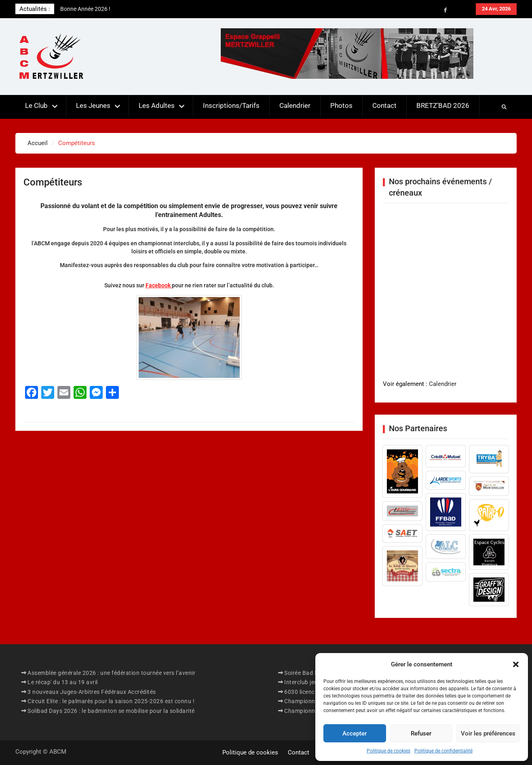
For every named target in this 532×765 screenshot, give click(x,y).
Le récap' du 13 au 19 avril (63, 682)
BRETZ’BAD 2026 (443, 105)
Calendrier (295, 105)
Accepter (355, 733)
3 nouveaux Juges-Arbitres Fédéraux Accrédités (92, 692)
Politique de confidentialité (443, 751)
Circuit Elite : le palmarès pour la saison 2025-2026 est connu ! (111, 701)
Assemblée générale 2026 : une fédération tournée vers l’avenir (111, 673)
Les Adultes (157, 105)
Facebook (159, 285)
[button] (516, 664)
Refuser (421, 733)
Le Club (36, 105)
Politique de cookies (388, 751)
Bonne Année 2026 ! (85, 9)
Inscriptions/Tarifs (231, 105)
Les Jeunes (93, 105)
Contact (384, 105)
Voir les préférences (488, 733)
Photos (341, 105)
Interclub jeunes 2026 (313, 682)
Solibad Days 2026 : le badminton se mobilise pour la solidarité (111, 711)
